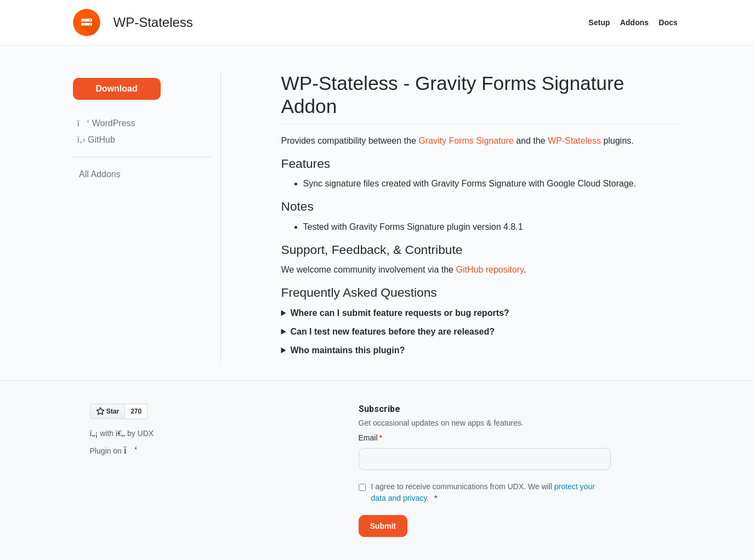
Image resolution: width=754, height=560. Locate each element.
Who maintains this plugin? (347, 350)
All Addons (99, 174)
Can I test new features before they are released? (392, 332)
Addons (634, 22)
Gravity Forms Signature (466, 141)
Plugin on (114, 451)
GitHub (96, 140)
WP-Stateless (574, 141)
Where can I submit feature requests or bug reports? (399, 313)
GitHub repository (489, 270)
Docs (668, 22)
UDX (146, 433)
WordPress (106, 123)
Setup (599, 22)
